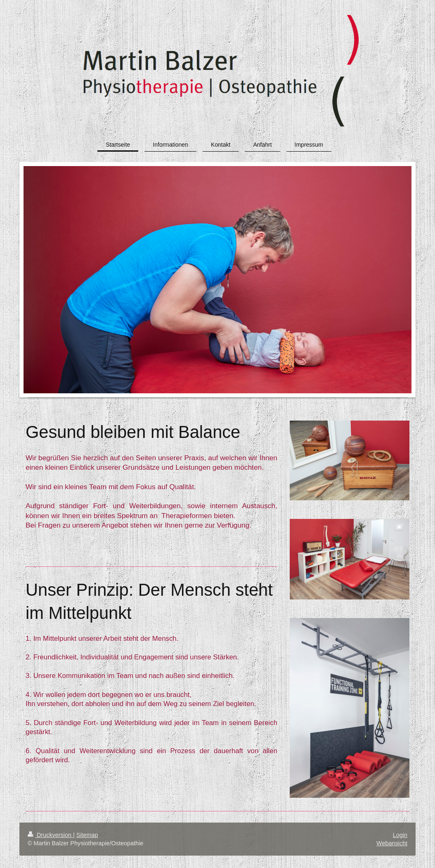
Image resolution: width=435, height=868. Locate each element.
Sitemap (87, 835)
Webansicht (392, 843)
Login (400, 835)
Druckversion (50, 835)
